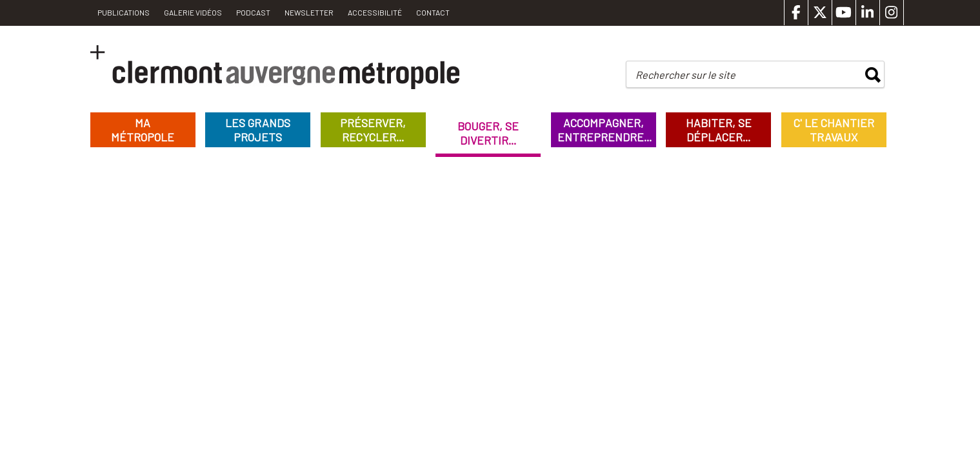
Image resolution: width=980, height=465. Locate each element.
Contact (433, 12)
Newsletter (309, 12)
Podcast (253, 12)
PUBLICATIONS (124, 12)
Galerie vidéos (193, 12)
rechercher (873, 75)
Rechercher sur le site (685, 75)
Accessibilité (375, 12)
